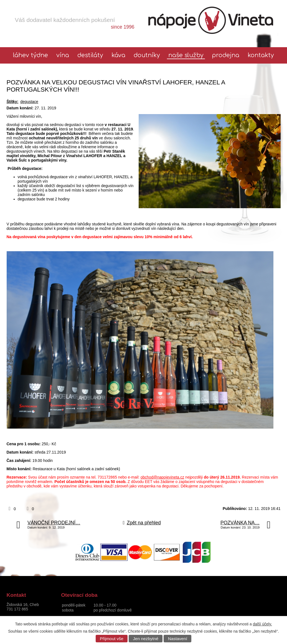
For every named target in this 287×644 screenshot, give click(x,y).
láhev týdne (31, 55)
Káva (118, 55)
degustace (29, 102)
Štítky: (13, 102)
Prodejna (226, 55)
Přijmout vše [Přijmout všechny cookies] (112, 639)
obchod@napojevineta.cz (162, 477)
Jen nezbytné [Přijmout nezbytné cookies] (146, 639)
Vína (63, 55)
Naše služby (186, 55)
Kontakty (261, 55)
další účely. (262, 624)
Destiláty (90, 55)
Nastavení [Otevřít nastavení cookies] (178, 639)
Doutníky (147, 55)
